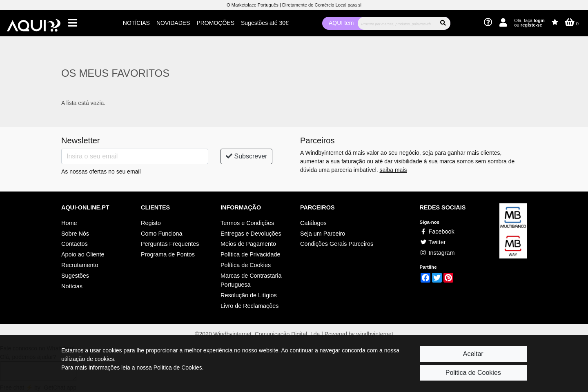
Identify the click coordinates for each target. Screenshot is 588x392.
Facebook (437, 232)
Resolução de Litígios (249, 295)
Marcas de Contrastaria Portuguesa (251, 280)
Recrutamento (80, 265)
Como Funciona (162, 234)
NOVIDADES (173, 23)
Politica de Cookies (473, 373)
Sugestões (75, 276)
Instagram (437, 253)
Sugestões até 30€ (265, 23)
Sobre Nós (75, 234)
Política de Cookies (246, 265)
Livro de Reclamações (249, 306)
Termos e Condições (247, 223)
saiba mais (393, 170)
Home (69, 223)
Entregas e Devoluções (251, 234)
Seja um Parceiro (323, 234)
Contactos (75, 244)
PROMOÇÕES (215, 23)
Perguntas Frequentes (170, 244)
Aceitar (473, 354)
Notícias (72, 286)
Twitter (433, 242)
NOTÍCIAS (136, 23)
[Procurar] (397, 23)
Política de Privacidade (250, 254)
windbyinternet (375, 334)
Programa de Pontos (168, 254)
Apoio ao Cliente (83, 254)
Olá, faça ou (529, 23)
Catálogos (313, 223)
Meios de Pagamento (248, 244)
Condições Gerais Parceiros (337, 244)
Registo (151, 223)
